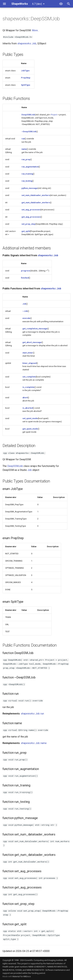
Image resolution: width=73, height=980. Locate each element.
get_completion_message (35, 329)
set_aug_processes (31, 210)
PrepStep (26, 78)
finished (25, 278)
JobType (25, 71)
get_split (26, 231)
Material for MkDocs (22, 976)
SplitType (26, 85)
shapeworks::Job (27, 43)
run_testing (27, 181)
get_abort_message (32, 342)
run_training (27, 174)
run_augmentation (30, 167)
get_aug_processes (31, 217)
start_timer (28, 353)
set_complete (29, 377)
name (24, 149)
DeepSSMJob (28, 115)
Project (54, 115)
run (23, 139)
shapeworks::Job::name (34, 743)
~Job (25, 311)
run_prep (26, 159)
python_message (30, 188)
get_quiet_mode (30, 429)
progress (26, 271)
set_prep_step (28, 224)
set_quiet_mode (30, 418)
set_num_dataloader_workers (36, 195)
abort (25, 398)
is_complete (28, 387)
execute (26, 318)
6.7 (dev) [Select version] (37, 4)
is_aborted (28, 408)
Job (24, 304)
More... (36, 30)
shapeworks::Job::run (32, 714)
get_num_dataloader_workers (36, 203)
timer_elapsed (29, 363)
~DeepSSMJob (29, 132)
